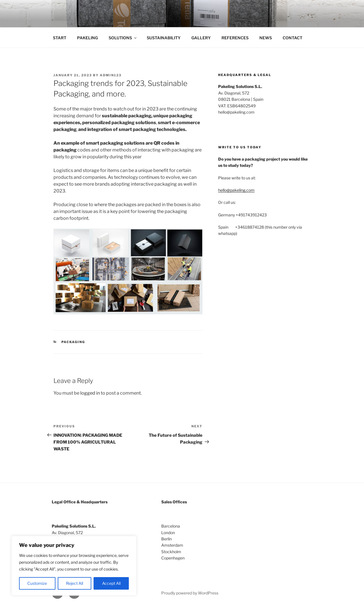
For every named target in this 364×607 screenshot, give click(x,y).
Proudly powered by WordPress (190, 593)
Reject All (75, 583)
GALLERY (201, 38)
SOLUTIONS (123, 38)
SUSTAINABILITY (164, 38)
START (60, 38)
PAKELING (87, 38)
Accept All (111, 583)
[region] (74, 566)
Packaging (73, 342)
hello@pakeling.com (236, 190)
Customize (37, 583)
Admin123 (111, 75)
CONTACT (292, 38)
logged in (90, 393)
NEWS (266, 38)
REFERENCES (235, 38)
